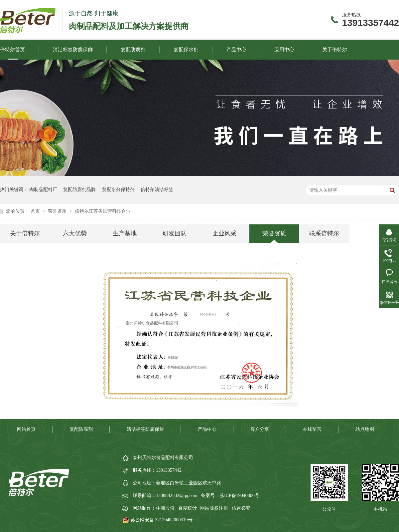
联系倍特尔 (324, 233)
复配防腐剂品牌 (79, 190)
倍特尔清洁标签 (157, 190)
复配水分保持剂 (118, 190)
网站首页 (26, 429)
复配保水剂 (186, 50)
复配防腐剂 (133, 50)
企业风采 (224, 233)
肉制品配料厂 (43, 190)
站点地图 (365, 429)
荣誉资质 (58, 211)
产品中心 (236, 50)
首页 (36, 211)
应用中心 (284, 50)
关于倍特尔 (335, 50)
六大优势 (75, 233)
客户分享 (260, 429)
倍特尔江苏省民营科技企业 (103, 211)
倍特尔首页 (12, 50)
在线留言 (312, 429)
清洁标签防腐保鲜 (73, 50)
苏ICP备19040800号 (239, 496)
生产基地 (125, 233)
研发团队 (175, 233)
